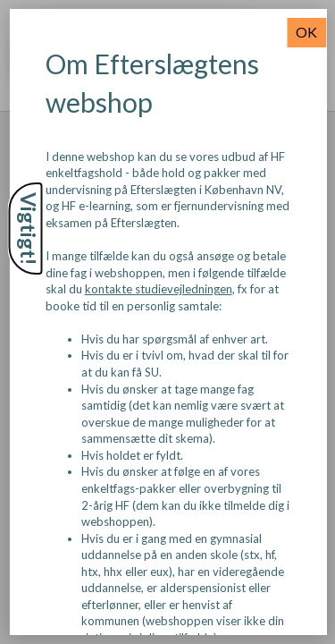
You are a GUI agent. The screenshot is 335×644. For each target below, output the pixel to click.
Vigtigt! (29, 229)
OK (306, 32)
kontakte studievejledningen (158, 289)
